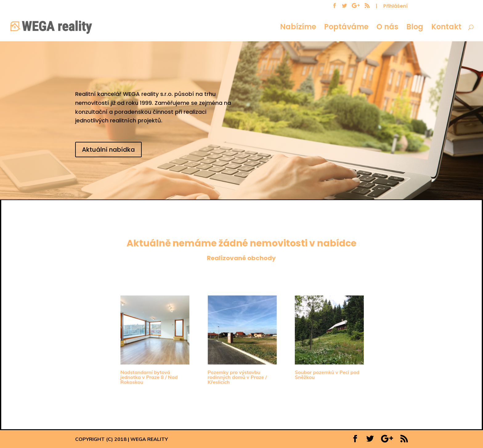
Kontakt (446, 28)
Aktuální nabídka (108, 150)
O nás (387, 28)
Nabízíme (298, 28)
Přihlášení (396, 7)
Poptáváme (346, 28)
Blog (415, 28)
